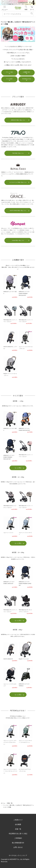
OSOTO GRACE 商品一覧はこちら (18, 211)
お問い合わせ (18, 847)
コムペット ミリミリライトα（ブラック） (26, 340)
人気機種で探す (27, 72)
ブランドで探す (9, 72)
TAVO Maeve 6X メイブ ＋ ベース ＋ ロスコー (26, 314)
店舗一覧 (18, 829)
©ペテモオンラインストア (18, 855)
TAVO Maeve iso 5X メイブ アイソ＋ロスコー (10, 499)
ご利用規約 (18, 838)
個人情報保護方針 (18, 843)
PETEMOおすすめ (26, 79)
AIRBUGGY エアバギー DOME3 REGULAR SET (26, 422)
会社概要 (18, 824)
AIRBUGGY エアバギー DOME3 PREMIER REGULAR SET (26, 286)
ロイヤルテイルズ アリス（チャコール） (26, 764)
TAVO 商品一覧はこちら (18, 153)
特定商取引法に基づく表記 (18, 833)
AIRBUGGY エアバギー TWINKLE (26, 677)
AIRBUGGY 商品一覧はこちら (18, 120)
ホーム (3, 803)
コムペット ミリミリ (10, 526)
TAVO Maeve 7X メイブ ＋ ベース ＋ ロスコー (10, 604)
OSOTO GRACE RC (10, 651)
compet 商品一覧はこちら (18, 240)
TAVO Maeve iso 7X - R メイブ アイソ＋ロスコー (26, 604)
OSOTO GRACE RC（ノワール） (10, 340)
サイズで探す (10, 79)
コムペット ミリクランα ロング (10, 677)
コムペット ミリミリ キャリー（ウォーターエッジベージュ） (10, 764)
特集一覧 (10, 803)
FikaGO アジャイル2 (26, 651)
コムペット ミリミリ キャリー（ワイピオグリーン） (26, 735)
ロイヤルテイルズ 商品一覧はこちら (18, 182)
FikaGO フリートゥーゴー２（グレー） (10, 367)
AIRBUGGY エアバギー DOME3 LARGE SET (10, 576)
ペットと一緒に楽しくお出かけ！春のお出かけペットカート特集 (19, 806)
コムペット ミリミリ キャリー (26, 526)
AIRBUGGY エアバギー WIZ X (10, 286)
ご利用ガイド (18, 820)
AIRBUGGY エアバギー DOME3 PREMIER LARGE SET (26, 576)
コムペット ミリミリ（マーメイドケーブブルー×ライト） (10, 735)
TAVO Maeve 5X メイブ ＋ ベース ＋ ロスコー (10, 314)
